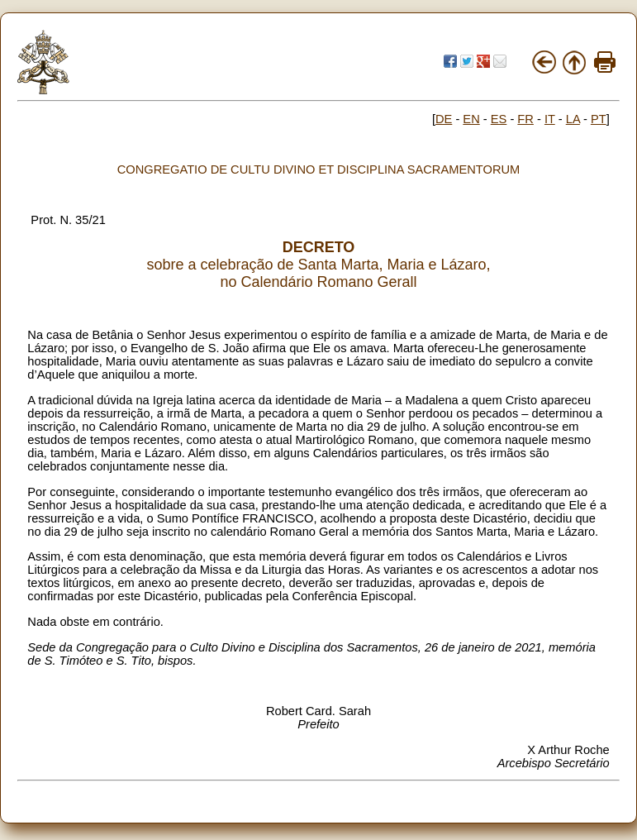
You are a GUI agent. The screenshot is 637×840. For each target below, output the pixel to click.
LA (573, 119)
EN (471, 119)
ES (499, 119)
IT (550, 119)
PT (599, 119)
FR (525, 119)
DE (444, 119)
